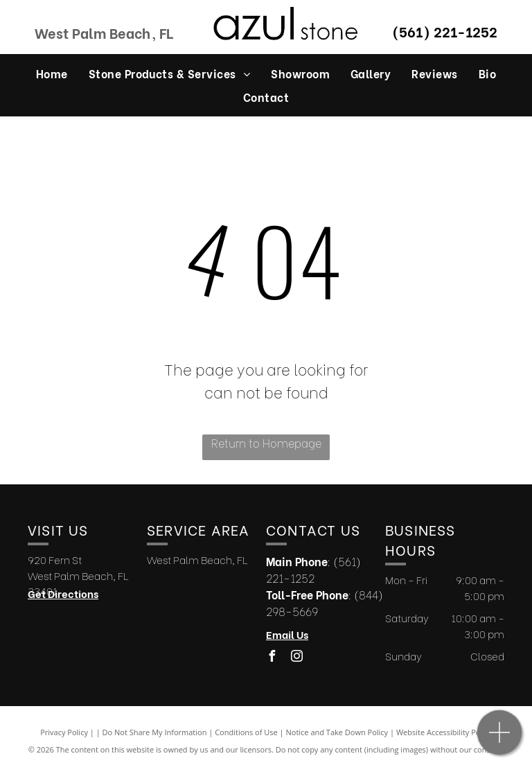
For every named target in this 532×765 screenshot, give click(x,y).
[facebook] (272, 658)
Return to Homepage (266, 442)
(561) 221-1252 (445, 31)
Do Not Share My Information (155, 732)
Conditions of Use (246, 732)
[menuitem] (52, 73)
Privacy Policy (64, 732)
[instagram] (296, 658)
